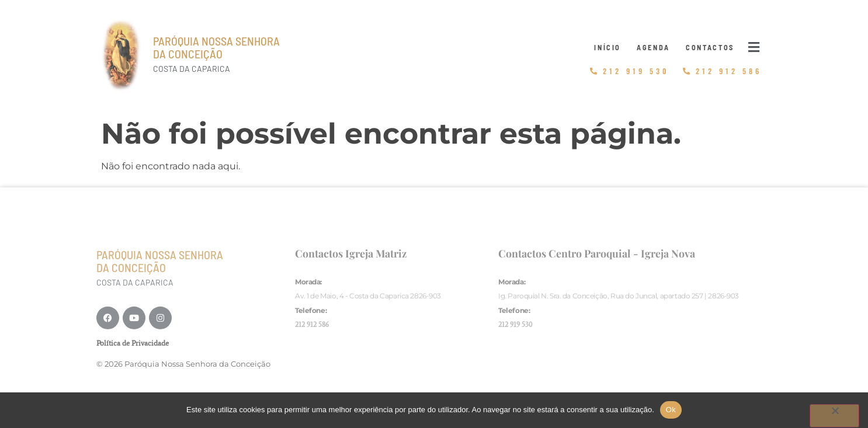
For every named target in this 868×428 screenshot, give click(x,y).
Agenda (653, 47)
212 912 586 (312, 324)
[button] (754, 48)
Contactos (710, 47)
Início (607, 47)
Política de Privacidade (133, 343)
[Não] (834, 416)
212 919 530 (515, 324)
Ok (671, 410)
